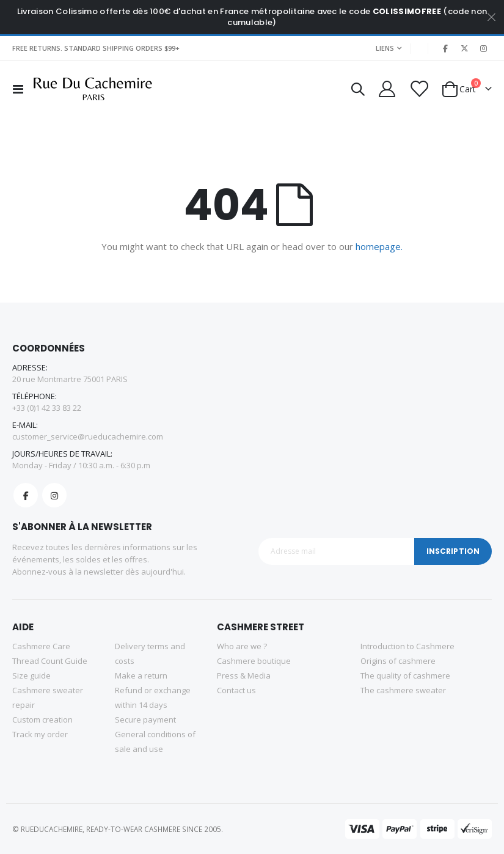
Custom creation (42, 720)
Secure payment (145, 720)
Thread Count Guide (50, 661)
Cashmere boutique (254, 661)
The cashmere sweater (403, 690)
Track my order (40, 734)
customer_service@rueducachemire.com (88, 436)
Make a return (141, 675)
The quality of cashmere (405, 675)
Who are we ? (242, 646)
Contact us (236, 690)
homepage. (379, 246)
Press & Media (244, 675)
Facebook (26, 495)
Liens (385, 48)
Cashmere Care (41, 646)
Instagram (54, 495)
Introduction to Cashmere (407, 646)
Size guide (31, 675)
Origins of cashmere (398, 661)
